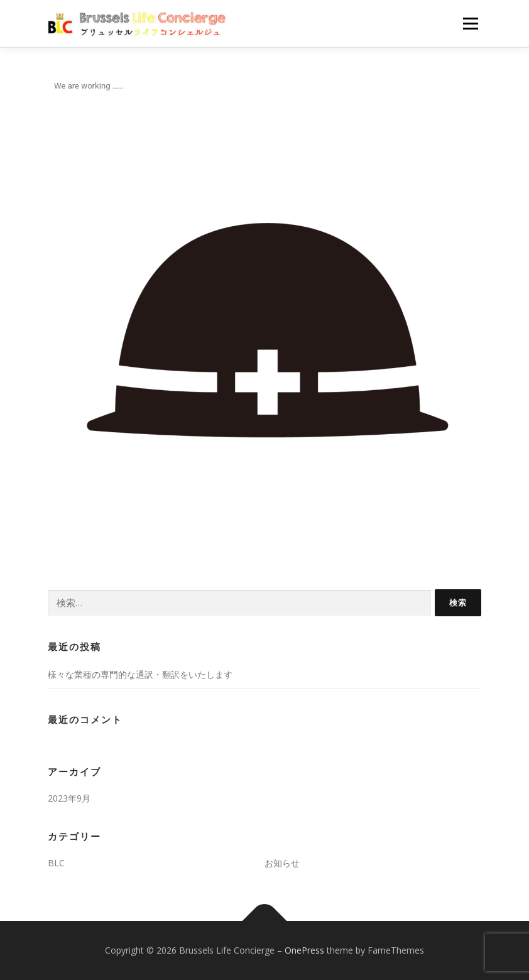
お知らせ (282, 863)
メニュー (470, 23)
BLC (56, 863)
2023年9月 (69, 798)
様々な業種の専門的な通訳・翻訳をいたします (140, 674)
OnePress (304, 950)
